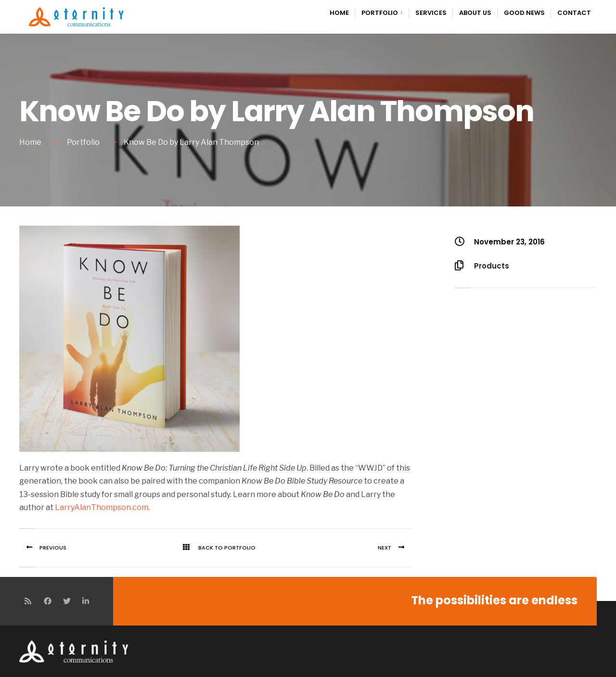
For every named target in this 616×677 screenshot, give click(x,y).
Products (492, 266)
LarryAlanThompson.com (102, 507)
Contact (574, 13)
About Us (475, 13)
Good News (524, 13)
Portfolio (380, 13)
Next (395, 548)
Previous (43, 548)
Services (431, 13)
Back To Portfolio (216, 548)
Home (339, 13)
